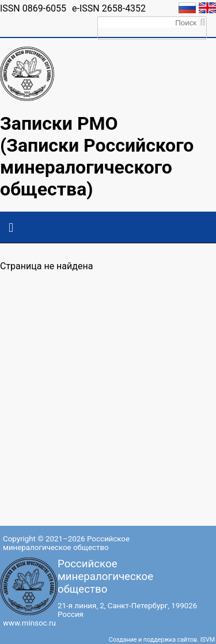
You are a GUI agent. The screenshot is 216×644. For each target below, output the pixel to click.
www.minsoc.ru (29, 623)
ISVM (208, 640)
